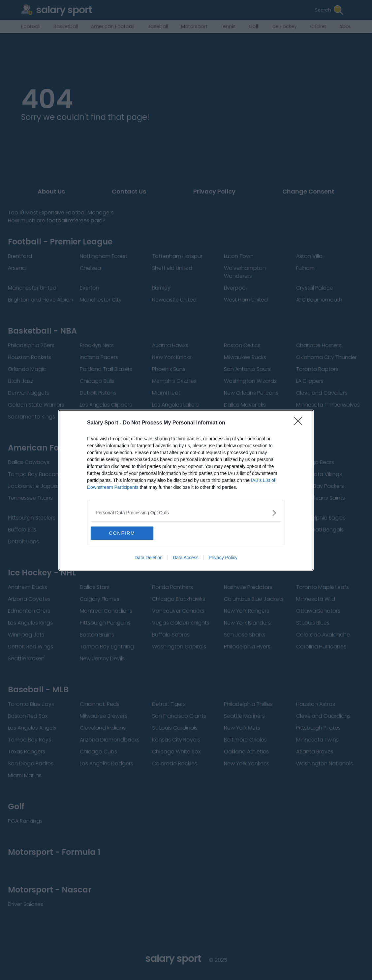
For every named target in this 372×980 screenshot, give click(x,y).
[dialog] (186, 490)
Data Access (186, 558)
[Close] (300, 423)
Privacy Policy (223, 558)
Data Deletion (149, 558)
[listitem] (186, 513)
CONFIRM (122, 533)
